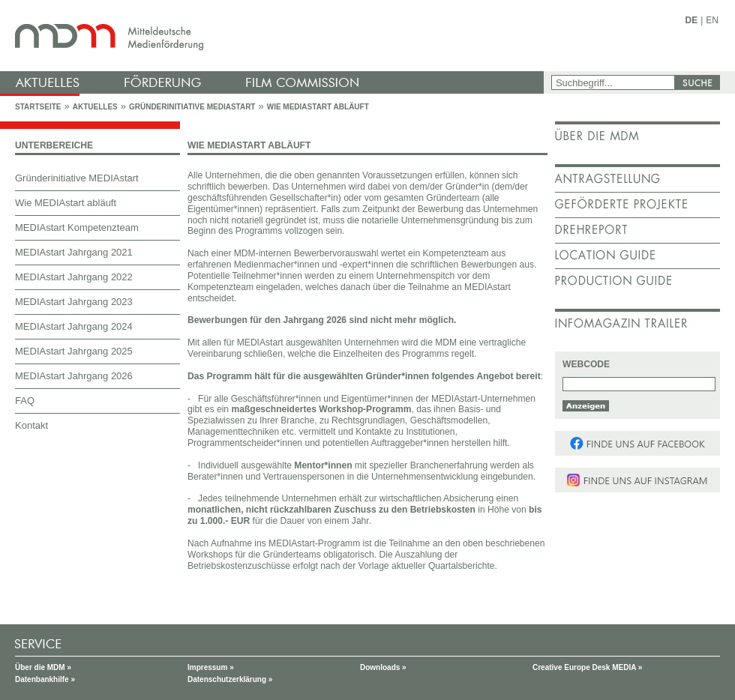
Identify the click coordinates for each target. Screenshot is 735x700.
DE (692, 20)
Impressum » (211, 667)
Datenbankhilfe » (45, 679)
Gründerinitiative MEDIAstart (192, 107)
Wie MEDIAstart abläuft (318, 107)
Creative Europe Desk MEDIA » (587, 667)
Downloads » (383, 667)
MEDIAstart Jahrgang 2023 (74, 302)
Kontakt (31, 425)
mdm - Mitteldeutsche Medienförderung (274, 36)
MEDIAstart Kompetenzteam (77, 227)
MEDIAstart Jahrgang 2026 (74, 376)
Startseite (38, 107)
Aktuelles (95, 107)
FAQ (25, 401)
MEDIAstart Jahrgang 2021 (74, 252)
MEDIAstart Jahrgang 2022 (74, 277)
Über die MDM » (43, 667)
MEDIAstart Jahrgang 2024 (74, 326)
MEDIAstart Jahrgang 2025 (74, 351)
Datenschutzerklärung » (230, 679)
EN (712, 20)
